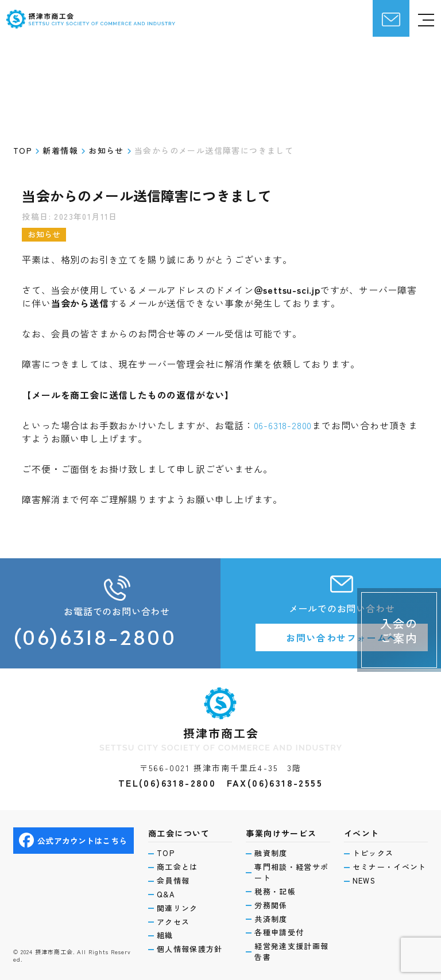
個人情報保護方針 (189, 949)
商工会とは (177, 867)
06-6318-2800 (283, 425)
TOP (166, 853)
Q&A (166, 895)
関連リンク (177, 908)
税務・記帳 (275, 892)
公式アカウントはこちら (73, 841)
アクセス (173, 922)
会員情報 (173, 881)
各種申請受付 (279, 932)
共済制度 (271, 919)
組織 (165, 935)
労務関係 (271, 905)
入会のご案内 (399, 631)
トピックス (373, 853)
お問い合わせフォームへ (342, 637)
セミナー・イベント (390, 867)
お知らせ (44, 234)
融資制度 (271, 853)
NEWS (364, 881)
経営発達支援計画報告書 (291, 952)
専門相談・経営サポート (291, 872)
